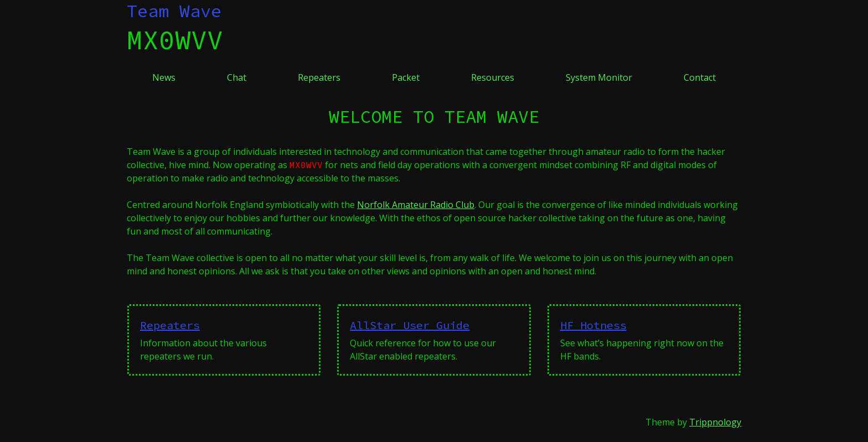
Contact (700, 77)
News (164, 77)
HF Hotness (593, 325)
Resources (493, 77)
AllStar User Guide (410, 325)
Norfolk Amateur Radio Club (416, 205)
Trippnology (715, 422)
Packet (406, 77)
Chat (237, 77)
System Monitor (599, 77)
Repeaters (319, 77)
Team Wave (174, 11)
